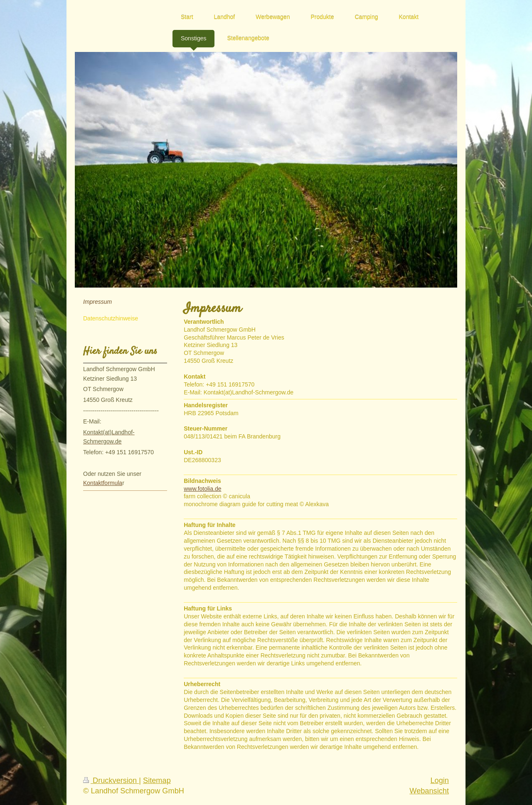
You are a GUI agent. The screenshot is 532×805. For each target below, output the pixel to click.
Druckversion (111, 780)
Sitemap (157, 780)
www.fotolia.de (202, 489)
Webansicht (429, 791)
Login (440, 780)
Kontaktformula (103, 483)
